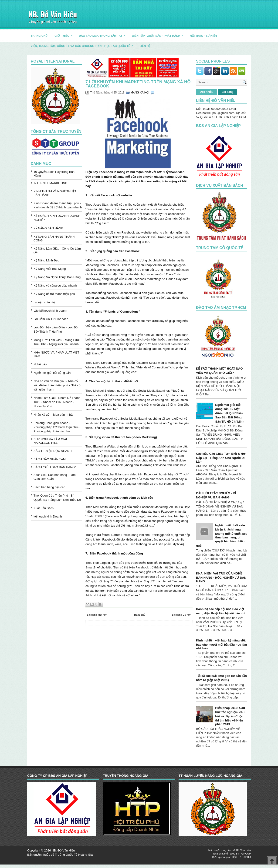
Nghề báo (40, 364)
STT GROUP (243, 854)
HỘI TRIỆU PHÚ (241, 857)
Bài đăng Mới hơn (97, 615)
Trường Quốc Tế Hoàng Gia (74, 855)
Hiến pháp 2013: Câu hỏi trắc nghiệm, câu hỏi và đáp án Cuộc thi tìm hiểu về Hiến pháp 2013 (230, 716)
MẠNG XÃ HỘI (140, 93)
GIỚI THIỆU (65, 34)
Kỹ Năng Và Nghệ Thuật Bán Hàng (57, 277)
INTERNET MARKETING (51, 183)
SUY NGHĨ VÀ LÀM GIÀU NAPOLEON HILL (51, 441)
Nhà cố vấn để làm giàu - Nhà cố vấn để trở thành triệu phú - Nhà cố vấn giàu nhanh (57, 385)
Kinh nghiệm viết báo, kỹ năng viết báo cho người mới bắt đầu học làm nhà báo (222, 644)
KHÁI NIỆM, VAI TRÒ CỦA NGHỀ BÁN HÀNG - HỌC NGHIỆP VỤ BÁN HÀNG (221, 577)
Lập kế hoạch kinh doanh (50, 311)
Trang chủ (139, 615)
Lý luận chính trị (44, 302)
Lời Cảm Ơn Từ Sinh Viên (51, 319)
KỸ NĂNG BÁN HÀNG (48, 228)
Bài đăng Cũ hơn (181, 615)
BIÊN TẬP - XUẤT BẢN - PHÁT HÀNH (159, 34)
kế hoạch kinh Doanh (48, 516)
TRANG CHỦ (39, 36)
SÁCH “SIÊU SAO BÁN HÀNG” (55, 467)
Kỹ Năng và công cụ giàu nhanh (55, 285)
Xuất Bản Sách (44, 508)
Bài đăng (228, 92)
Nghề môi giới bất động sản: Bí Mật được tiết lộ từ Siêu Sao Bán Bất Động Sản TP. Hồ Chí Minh (230, 413)
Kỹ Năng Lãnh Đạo (46, 260)
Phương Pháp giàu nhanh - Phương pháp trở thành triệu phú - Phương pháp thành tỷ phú (57, 427)
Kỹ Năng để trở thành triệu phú (54, 294)
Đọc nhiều (207, 92)
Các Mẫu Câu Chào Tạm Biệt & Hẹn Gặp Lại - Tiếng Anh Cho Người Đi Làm (221, 458)
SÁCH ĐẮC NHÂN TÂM (50, 459)
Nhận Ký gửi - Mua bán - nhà (53, 415)
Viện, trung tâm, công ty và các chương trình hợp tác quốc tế (83, 44)
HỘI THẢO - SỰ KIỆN (203, 36)
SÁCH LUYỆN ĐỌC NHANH (53, 451)
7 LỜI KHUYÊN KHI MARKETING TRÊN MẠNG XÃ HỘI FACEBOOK (139, 84)
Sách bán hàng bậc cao (49, 487)
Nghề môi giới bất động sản (52, 373)
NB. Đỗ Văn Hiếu (53, 14)
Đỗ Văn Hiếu (243, 850)
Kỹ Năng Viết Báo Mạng (50, 269)
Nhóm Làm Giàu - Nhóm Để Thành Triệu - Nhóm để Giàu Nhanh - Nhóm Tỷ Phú (57, 402)
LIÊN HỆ (145, 46)
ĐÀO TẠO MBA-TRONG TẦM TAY (104, 34)
